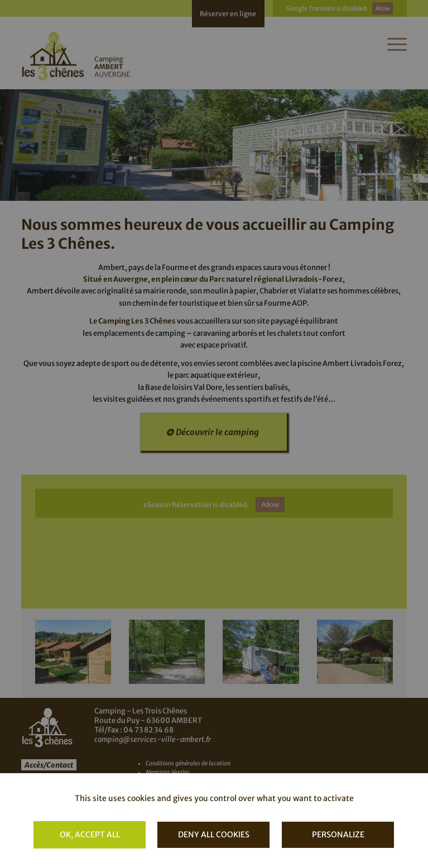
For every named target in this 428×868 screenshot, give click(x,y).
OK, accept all (90, 835)
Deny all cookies (214, 835)
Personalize (338, 835)
